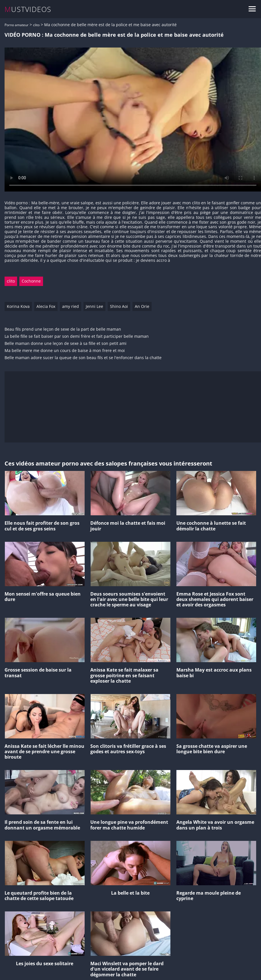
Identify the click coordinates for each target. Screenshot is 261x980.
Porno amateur (17, 25)
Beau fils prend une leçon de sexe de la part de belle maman (63, 329)
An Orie (142, 306)
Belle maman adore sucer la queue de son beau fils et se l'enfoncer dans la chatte (83, 358)
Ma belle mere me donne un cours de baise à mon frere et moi (65, 351)
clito (36, 25)
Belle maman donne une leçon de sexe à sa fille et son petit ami (66, 344)
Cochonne (31, 281)
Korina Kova (18, 306)
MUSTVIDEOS (28, 9)
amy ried (71, 306)
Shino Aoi (119, 306)
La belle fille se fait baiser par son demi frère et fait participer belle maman (77, 336)
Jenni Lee (94, 306)
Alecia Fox (46, 306)
